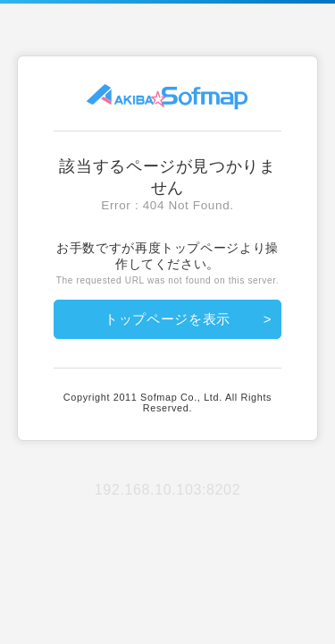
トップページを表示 (167, 319)
